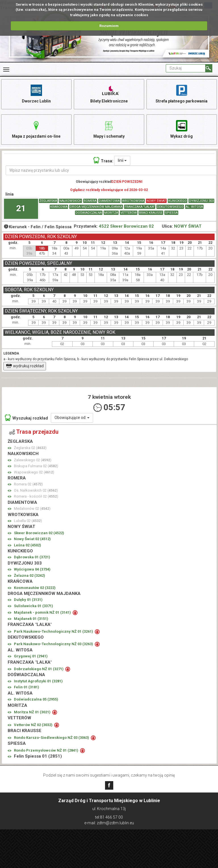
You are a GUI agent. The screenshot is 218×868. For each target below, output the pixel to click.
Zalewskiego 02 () (33, 460)
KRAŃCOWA (59, 207)
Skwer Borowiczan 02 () (39, 533)
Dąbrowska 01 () (32, 557)
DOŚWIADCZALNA (89, 213)
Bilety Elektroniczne (109, 94)
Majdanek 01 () (31, 619)
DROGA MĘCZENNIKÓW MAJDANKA (96, 207)
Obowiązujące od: (72, 418)
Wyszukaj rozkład (26, 418)
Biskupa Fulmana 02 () (36, 466)
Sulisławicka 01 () (33, 606)
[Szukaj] (209, 68)
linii (122, 161)
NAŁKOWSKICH (70, 201)
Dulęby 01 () (28, 600)
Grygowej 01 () (31, 656)
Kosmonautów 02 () (35, 588)
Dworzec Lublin (36, 94)
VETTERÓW (129, 213)
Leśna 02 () (28, 545)
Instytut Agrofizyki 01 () (38, 681)
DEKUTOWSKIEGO (170, 207)
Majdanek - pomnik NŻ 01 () (43, 613)
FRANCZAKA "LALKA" (140, 207)
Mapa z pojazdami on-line (36, 129)
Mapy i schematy (109, 129)
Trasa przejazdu (34, 432)
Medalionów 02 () (32, 509)
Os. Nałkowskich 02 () (36, 490)
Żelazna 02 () (30, 575)
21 (21, 208)
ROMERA (90, 201)
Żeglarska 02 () (30, 448)
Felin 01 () (27, 687)
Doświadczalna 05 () (36, 700)
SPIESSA (171, 213)
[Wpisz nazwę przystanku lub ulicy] (111, 170)
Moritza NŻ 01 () (33, 712)
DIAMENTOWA (109, 201)
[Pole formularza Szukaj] (186, 68)
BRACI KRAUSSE (151, 213)
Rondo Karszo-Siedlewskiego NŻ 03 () (52, 738)
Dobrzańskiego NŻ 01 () (39, 669)
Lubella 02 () (28, 521)
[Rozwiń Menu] (6, 70)
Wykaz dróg (182, 129)
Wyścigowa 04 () (32, 570)
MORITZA (111, 213)
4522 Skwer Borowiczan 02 (126, 226)
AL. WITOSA (194, 207)
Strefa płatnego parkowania (182, 94)
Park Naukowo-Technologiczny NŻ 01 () (54, 631)
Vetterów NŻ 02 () (34, 725)
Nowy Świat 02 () (32, 539)
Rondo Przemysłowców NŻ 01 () (47, 750)
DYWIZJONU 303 (201, 201)
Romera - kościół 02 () (36, 497)
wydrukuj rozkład (25, 366)
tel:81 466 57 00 (109, 817)
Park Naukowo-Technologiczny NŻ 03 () (54, 644)
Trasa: (103, 161)
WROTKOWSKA (133, 201)
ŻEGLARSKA (48, 201)
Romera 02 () (28, 484)
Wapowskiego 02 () (34, 472)
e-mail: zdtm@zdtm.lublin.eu (109, 823)
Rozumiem (109, 26)
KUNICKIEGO (178, 201)
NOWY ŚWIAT (156, 201)
